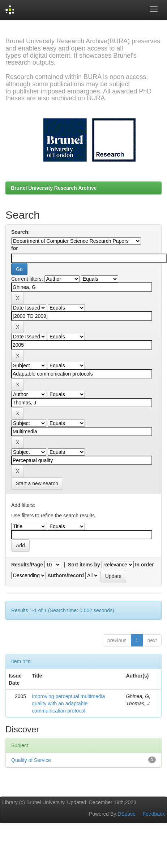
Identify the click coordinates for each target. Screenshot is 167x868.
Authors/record (66, 575)
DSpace (127, 814)
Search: (20, 232)
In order (145, 565)
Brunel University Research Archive (54, 188)
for (15, 248)
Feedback (154, 814)
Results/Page (27, 565)
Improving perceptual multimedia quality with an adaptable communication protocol (68, 703)
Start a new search (37, 483)
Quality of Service (31, 760)
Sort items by (84, 565)
